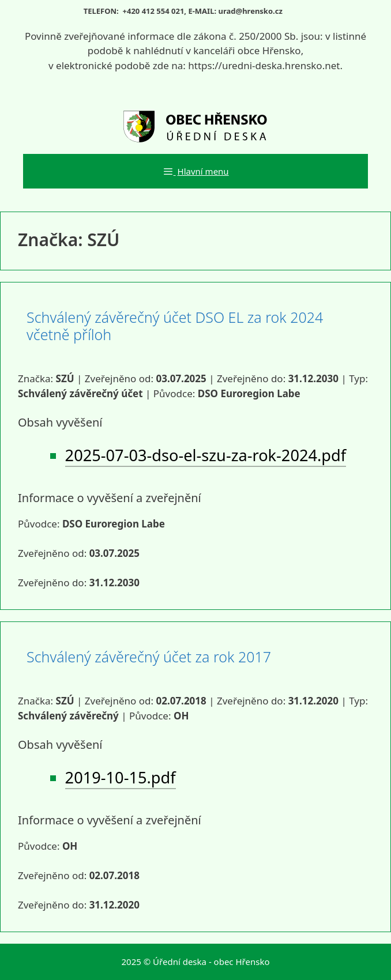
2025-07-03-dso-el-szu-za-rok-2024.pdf (206, 455)
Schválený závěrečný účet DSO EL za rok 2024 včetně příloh (175, 326)
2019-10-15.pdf (121, 777)
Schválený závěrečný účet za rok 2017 (149, 657)
